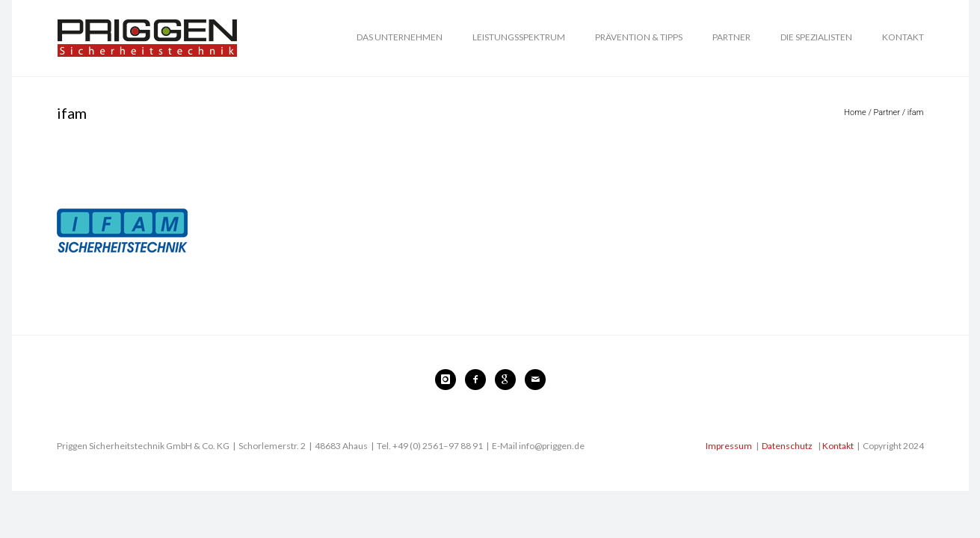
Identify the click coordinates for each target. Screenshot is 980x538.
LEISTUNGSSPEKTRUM (519, 37)
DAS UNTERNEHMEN (400, 37)
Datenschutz (787, 446)
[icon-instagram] (449, 380)
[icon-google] (509, 380)
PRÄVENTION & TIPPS (639, 37)
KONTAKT (903, 37)
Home (855, 112)
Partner (887, 112)
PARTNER (731, 37)
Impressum (729, 446)
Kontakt (838, 446)
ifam (916, 112)
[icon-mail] (535, 380)
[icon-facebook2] (479, 380)
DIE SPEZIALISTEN (816, 37)
